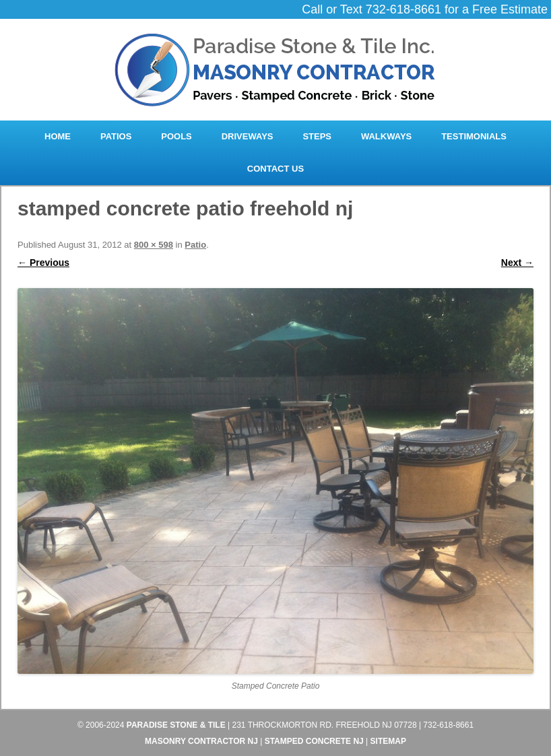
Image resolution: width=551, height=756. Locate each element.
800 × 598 (154, 245)
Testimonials (474, 136)
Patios (116, 136)
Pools (176, 136)
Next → (517, 263)
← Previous (43, 263)
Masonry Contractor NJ (201, 741)
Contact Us (275, 169)
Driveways (248, 136)
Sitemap (388, 741)
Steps (317, 136)
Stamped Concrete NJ (314, 741)
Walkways (386, 136)
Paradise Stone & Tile (176, 725)
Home (58, 136)
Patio (195, 245)
